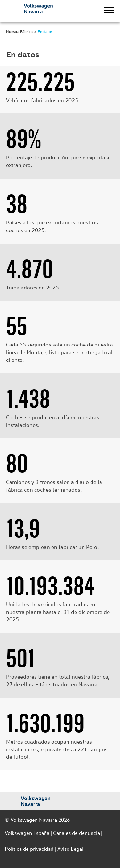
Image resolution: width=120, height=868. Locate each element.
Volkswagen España (27, 833)
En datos (45, 31)
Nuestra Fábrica (19, 31)
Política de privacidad (29, 849)
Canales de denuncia (76, 833)
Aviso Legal (70, 849)
